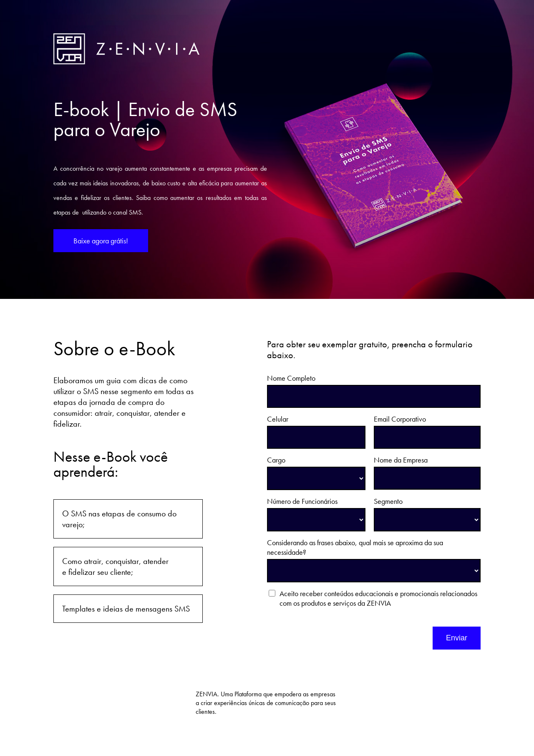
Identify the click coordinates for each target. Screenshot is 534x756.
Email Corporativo (400, 419)
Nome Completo (291, 378)
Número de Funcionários (302, 501)
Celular (278, 419)
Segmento (388, 501)
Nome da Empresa (401, 460)
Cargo (276, 460)
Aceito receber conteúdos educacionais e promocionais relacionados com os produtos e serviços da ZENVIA (378, 598)
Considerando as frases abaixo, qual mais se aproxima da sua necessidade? (355, 547)
